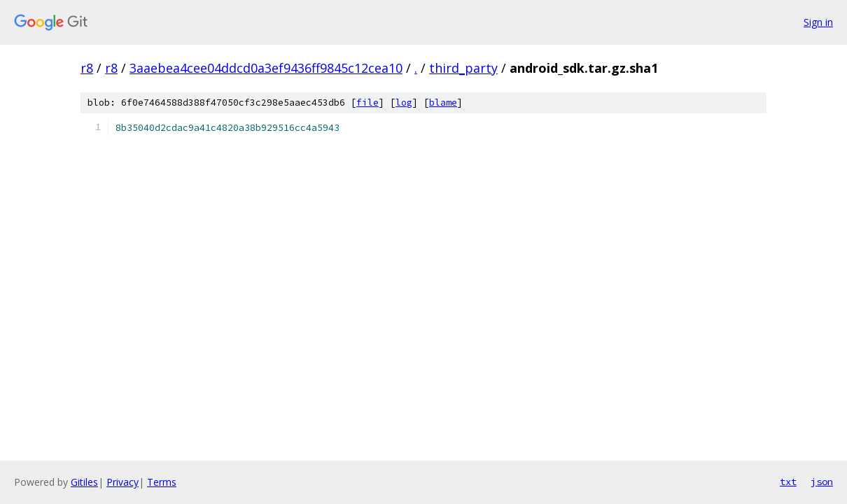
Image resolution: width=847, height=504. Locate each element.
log (404, 103)
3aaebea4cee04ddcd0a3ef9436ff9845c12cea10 (266, 68)
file (367, 103)
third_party (463, 68)
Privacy (122, 482)
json (822, 482)
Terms (162, 482)
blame (443, 103)
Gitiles (84, 482)
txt (788, 482)
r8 (87, 68)
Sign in (818, 22)
